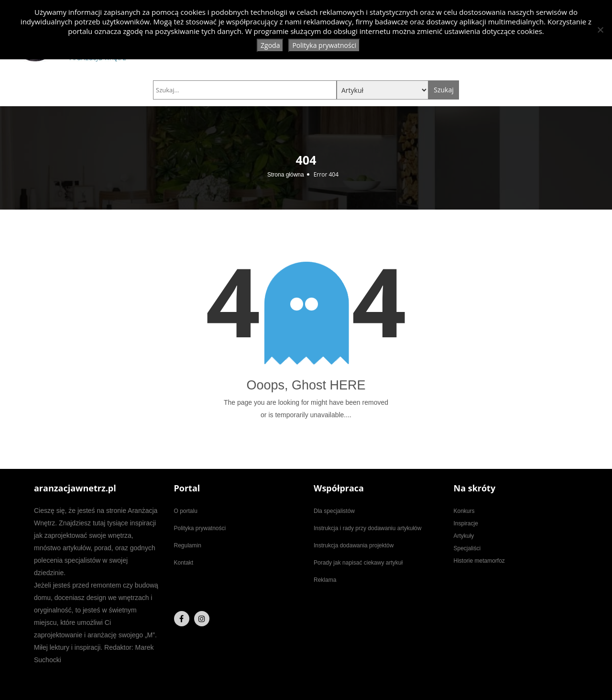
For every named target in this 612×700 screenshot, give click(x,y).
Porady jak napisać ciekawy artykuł (358, 563)
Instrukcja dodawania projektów (354, 545)
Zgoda (270, 45)
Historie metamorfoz (479, 561)
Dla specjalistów (334, 511)
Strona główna (286, 175)
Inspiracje (466, 523)
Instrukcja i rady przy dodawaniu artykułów (367, 528)
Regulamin (188, 545)
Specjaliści (467, 548)
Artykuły (464, 536)
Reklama (325, 580)
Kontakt (184, 563)
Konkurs (464, 511)
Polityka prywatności (200, 528)
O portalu (186, 511)
